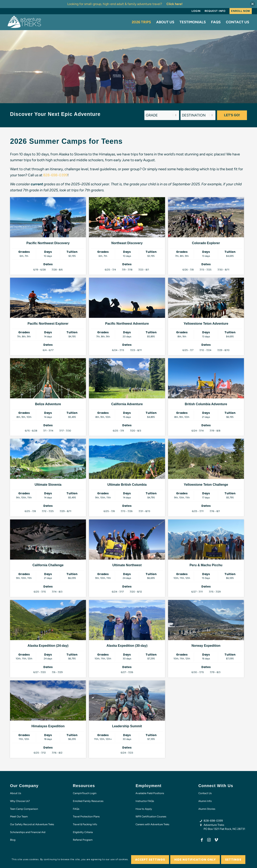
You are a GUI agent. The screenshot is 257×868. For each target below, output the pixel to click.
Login (196, 11)
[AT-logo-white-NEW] (24, 22)
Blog (13, 840)
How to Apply (144, 809)
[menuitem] (196, 11)
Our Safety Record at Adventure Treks (32, 824)
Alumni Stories (207, 809)
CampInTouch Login (85, 793)
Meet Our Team (19, 816)
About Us (16, 793)
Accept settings (150, 860)
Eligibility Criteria (83, 832)
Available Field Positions (150, 793)
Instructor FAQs (145, 801)
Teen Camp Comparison (24, 809)
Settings (233, 860)
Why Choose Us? (20, 801)
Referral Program (83, 840)
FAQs (76, 809)
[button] (252, 4)
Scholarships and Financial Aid (28, 832)
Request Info (215, 11)
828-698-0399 (55, 175)
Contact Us (205, 793)
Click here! (174, 4)
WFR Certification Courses (151, 816)
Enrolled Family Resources (88, 801)
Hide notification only (195, 860)
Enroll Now (241, 11)
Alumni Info (205, 801)
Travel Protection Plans (86, 816)
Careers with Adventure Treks (152, 824)
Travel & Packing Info (85, 824)
